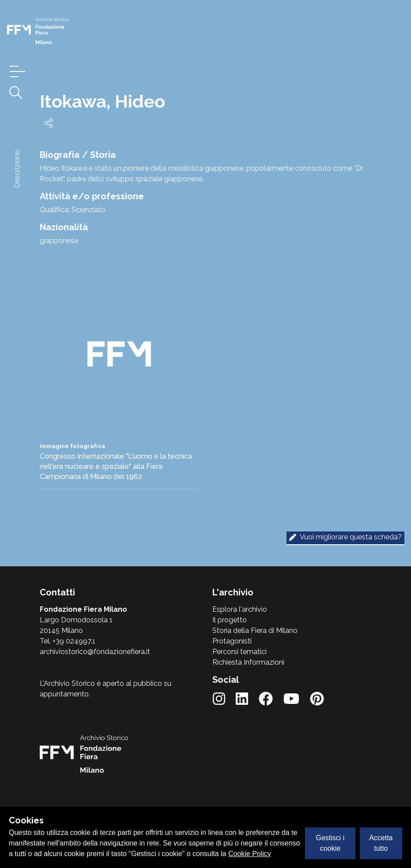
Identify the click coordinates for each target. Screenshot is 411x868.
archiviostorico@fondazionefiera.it (95, 652)
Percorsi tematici (239, 652)
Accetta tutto (381, 843)
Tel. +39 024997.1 (68, 641)
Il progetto (230, 620)
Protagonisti (232, 641)
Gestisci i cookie (330, 843)
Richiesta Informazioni (248, 662)
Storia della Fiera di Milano (255, 630)
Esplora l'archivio (240, 609)
